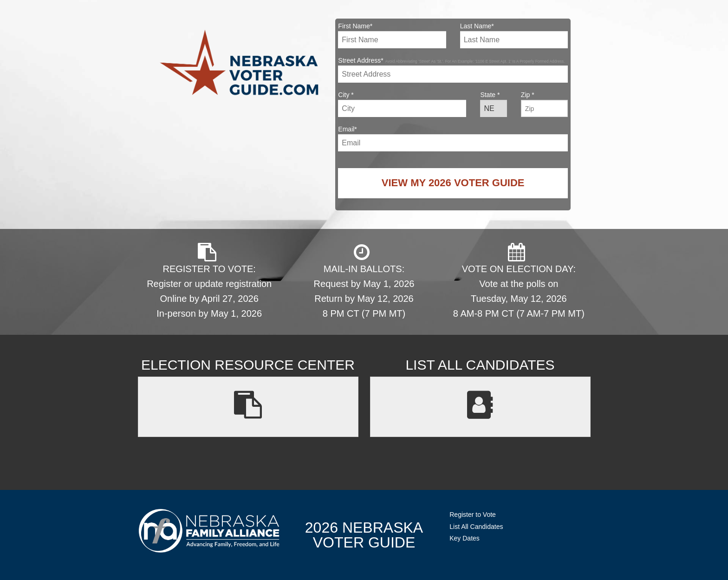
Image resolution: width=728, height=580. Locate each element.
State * (493, 104)
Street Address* (453, 70)
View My (453, 183)
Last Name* (514, 35)
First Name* (392, 35)
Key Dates (465, 538)
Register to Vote (473, 515)
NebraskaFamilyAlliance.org (209, 531)
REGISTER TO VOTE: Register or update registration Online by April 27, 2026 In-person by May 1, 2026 (209, 281)
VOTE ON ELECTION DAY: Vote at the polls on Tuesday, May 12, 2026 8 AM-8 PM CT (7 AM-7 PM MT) (519, 281)
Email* (453, 138)
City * (402, 104)
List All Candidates (476, 527)
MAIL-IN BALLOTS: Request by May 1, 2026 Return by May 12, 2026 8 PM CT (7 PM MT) (364, 281)
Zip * (544, 104)
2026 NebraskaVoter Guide (364, 535)
